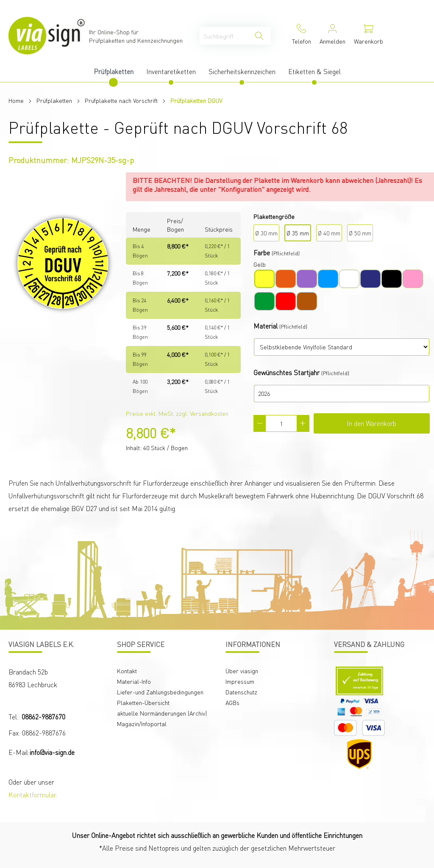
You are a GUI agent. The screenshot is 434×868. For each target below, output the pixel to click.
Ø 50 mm (360, 233)
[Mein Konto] (332, 36)
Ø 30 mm (266, 233)
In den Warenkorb (371, 423)
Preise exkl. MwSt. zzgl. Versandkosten (177, 413)
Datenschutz (241, 692)
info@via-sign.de (52, 752)
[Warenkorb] (369, 36)
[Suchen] (259, 36)
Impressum (240, 681)
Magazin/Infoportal (142, 724)
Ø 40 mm (329, 233)
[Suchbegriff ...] (224, 36)
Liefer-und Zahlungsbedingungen (160, 692)
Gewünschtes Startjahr (287, 372)
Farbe (262, 253)
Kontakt (127, 671)
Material (266, 326)
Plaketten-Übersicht (143, 702)
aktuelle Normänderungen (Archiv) (162, 713)
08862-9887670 (43, 717)
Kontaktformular (32, 795)
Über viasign (242, 671)
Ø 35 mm (298, 233)
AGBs (232, 702)
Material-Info (134, 681)
